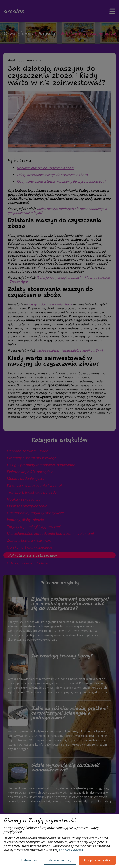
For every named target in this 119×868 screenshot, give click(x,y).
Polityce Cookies (71, 850)
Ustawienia (29, 860)
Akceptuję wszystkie (97, 860)
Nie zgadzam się (60, 860)
